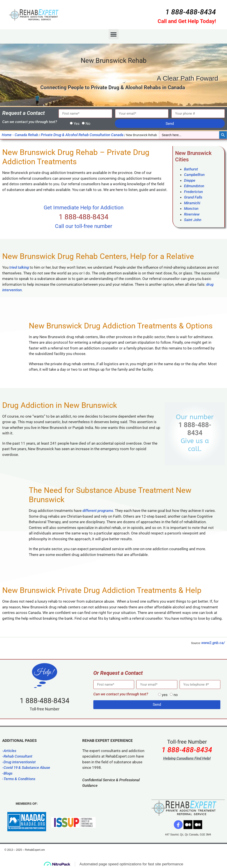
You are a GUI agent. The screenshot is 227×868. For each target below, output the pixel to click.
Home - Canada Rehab (20, 135)
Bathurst (191, 169)
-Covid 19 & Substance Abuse (26, 768)
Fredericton (193, 192)
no (176, 695)
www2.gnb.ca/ (213, 643)
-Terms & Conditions (19, 779)
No (88, 123)
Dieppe (190, 180)
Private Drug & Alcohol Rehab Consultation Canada (82, 135)
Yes (77, 123)
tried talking (19, 267)
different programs (98, 511)
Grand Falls (193, 197)
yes (165, 695)
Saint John (193, 220)
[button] (114, 34)
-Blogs (7, 773)
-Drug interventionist (19, 762)
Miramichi (192, 203)
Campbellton (194, 175)
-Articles (9, 751)
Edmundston (194, 186)
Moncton (191, 208)
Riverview (192, 214)
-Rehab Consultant (17, 756)
